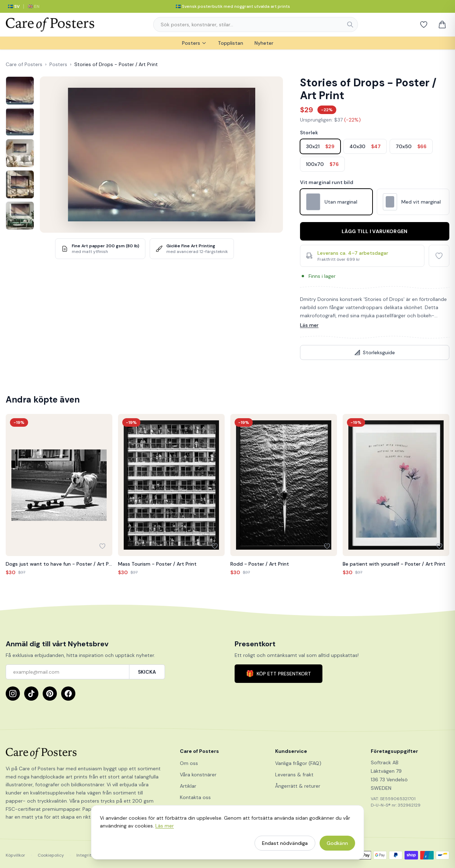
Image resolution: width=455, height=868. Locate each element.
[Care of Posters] (84, 753)
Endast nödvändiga (285, 846)
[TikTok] (31, 694)
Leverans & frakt (294, 775)
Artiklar (188, 786)
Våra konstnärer (198, 775)
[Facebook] (68, 694)
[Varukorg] (442, 25)
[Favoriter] (424, 25)
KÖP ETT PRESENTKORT (279, 674)
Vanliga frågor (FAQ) (298, 763)
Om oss (189, 763)
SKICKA (147, 672)
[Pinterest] (50, 694)
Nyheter (264, 43)
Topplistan (231, 43)
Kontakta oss (195, 797)
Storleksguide (375, 352)
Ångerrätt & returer (298, 786)
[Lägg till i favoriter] (439, 256)
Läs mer (309, 325)
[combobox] (256, 25)
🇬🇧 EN (34, 6)
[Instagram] (13, 694)
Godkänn (337, 846)
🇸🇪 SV (14, 6)
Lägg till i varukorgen (375, 231)
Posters (194, 43)
